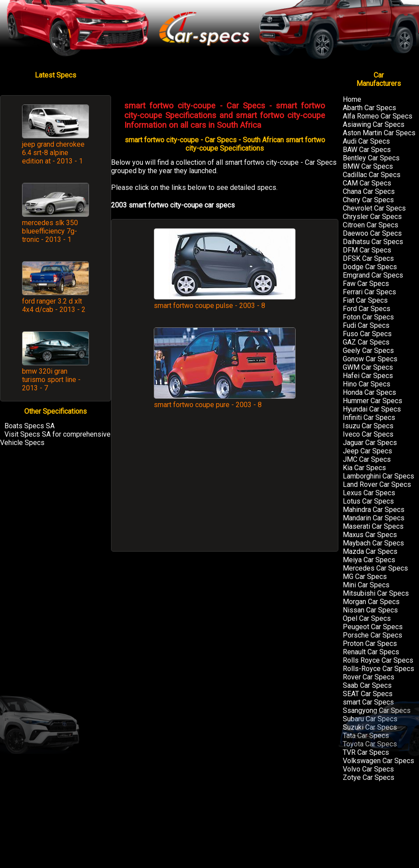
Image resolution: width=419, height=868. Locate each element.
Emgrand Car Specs (373, 275)
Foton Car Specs (368, 317)
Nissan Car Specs (370, 610)
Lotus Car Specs (368, 501)
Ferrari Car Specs (369, 292)
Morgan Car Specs (371, 602)
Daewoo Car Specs (372, 233)
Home (352, 99)
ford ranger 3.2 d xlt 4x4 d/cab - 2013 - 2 (54, 305)
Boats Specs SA (30, 426)
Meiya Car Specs (369, 560)
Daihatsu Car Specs (373, 242)
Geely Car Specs (368, 351)
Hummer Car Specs (373, 401)
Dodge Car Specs (370, 267)
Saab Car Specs (367, 685)
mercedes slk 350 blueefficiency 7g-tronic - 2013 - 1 (50, 231)
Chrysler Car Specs (372, 217)
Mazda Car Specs (370, 551)
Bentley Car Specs (371, 158)
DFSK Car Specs (368, 258)
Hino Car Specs (367, 384)
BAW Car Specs (367, 150)
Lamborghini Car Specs (378, 476)
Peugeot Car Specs (373, 627)
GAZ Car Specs (366, 342)
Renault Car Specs (371, 652)
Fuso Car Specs (367, 334)
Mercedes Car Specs (375, 568)
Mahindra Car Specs (374, 510)
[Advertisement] (225, 484)
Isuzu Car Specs (368, 426)
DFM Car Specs (367, 250)
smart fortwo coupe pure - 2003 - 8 (225, 401)
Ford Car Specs (367, 309)
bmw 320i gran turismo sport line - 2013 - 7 (51, 380)
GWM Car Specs (368, 367)
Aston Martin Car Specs (379, 133)
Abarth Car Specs (369, 108)
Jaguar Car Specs (370, 443)
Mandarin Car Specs (374, 518)
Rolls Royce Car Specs (378, 660)
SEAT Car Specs (368, 694)
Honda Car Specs (369, 392)
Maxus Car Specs (370, 535)
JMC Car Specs (367, 459)
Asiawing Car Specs (374, 124)
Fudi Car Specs (366, 325)
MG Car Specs (365, 577)
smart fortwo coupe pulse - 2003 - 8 (225, 301)
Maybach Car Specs (373, 543)
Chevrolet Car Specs (374, 208)
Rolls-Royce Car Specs (378, 669)
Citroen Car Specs (371, 225)
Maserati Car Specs (373, 526)
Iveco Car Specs (368, 434)
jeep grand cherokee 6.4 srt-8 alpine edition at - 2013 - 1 (53, 153)
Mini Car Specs (366, 585)
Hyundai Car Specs (372, 409)
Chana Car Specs (369, 191)
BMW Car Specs (368, 166)
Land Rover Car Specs (377, 484)
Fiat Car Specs (365, 300)
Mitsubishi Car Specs (376, 593)
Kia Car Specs (364, 468)
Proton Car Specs (370, 644)
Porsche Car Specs (373, 635)
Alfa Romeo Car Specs (378, 116)
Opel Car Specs (367, 618)
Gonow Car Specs (370, 359)
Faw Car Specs (366, 284)
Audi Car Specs (366, 141)
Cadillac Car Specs (372, 175)
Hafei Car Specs (368, 376)
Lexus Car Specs (369, 493)
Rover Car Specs (369, 677)
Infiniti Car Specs (369, 417)
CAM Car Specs (367, 183)
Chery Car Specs (368, 200)
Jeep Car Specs (367, 451)
